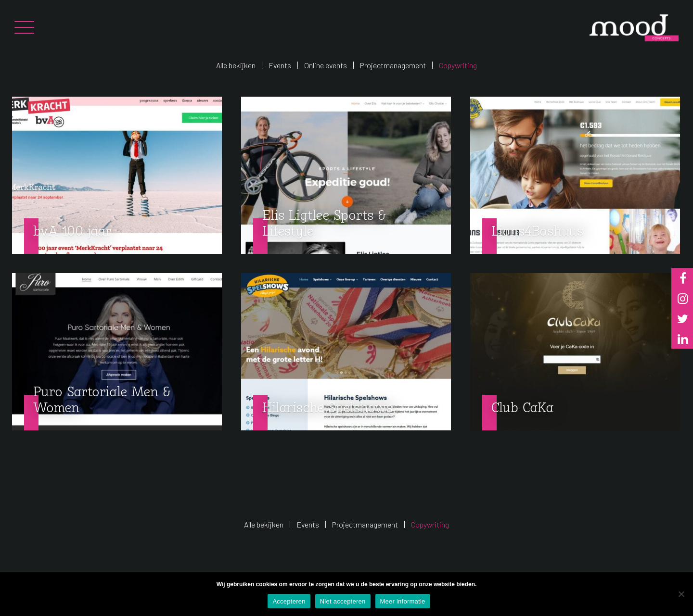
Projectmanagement (393, 65)
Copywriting (458, 65)
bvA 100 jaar (72, 232)
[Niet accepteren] (681, 594)
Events (280, 65)
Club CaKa (522, 409)
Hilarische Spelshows (327, 409)
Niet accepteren (343, 601)
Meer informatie (403, 601)
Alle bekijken (236, 65)
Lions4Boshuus (537, 232)
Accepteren (289, 601)
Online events (326, 65)
